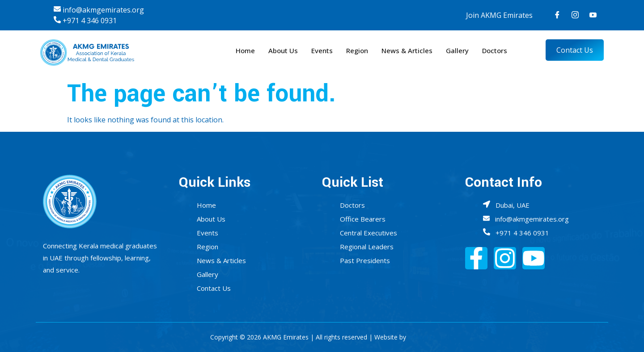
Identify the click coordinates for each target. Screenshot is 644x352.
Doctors (495, 50)
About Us (283, 50)
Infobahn (421, 337)
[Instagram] (575, 15)
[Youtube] (593, 15)
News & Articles (407, 50)
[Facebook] (557, 15)
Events (322, 50)
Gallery (457, 50)
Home (245, 50)
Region (357, 50)
